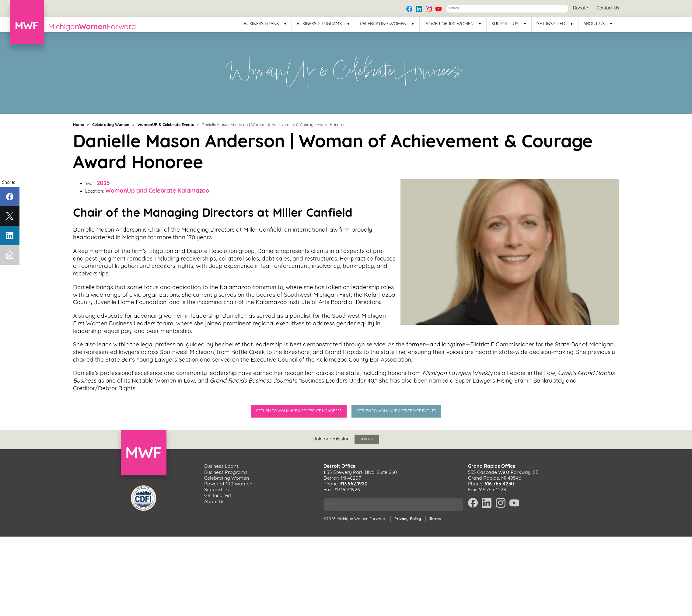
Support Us (505, 24)
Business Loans (261, 24)
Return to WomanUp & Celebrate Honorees (298, 411)
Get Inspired (551, 24)
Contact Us (608, 8)
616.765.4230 (499, 483)
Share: (9, 183)
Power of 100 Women (449, 24)
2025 (103, 184)
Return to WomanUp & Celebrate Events (397, 411)
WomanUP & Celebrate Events (166, 125)
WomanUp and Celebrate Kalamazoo (157, 191)
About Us (594, 24)
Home (79, 125)
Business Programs (319, 24)
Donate (580, 8)
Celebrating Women (383, 24)
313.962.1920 (354, 483)
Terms (435, 517)
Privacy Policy (408, 517)
